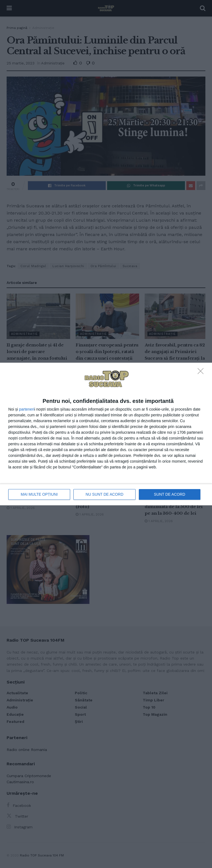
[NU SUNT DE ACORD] (202, 373)
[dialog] (106, 434)
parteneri (27, 409)
